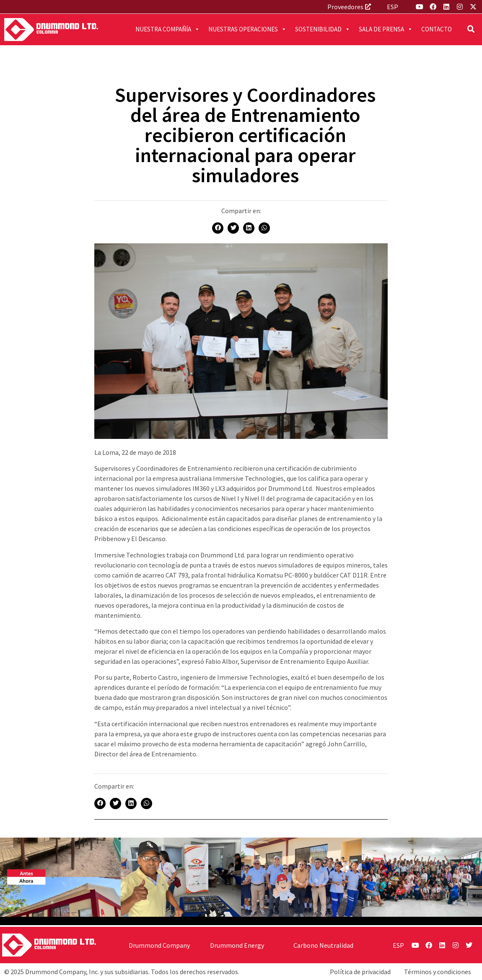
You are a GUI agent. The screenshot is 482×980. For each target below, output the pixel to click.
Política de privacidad (360, 972)
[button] (471, 29)
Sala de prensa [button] (386, 29)
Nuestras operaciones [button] (247, 29)
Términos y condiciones (438, 972)
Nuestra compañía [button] (168, 29)
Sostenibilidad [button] (323, 29)
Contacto (437, 29)
